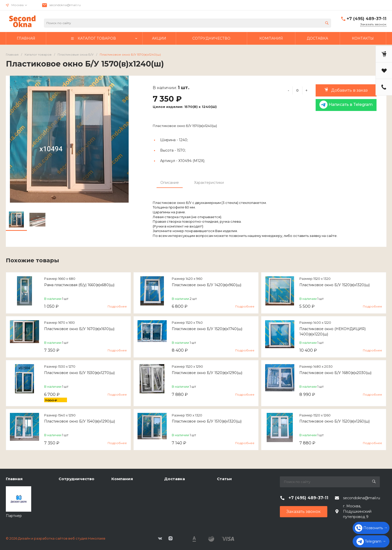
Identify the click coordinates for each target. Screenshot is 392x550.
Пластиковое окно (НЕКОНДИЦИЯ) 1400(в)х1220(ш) (333, 331)
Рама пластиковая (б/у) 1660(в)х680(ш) (79, 285)
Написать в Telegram (346, 104)
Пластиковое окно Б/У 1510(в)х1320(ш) (207, 421)
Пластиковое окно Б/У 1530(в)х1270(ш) (79, 373)
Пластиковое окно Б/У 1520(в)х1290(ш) (207, 373)
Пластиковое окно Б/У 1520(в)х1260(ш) (335, 421)
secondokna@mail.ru (65, 5)
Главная (14, 479)
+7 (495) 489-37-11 (367, 19)
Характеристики (209, 183)
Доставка (175, 479)
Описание (170, 183)
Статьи (224, 479)
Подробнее (117, 306)
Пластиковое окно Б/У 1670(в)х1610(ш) (79, 329)
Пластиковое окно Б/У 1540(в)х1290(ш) (80, 421)
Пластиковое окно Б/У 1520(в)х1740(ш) (207, 329)
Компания (122, 479)
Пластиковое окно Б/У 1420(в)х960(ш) (207, 285)
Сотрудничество (76, 479)
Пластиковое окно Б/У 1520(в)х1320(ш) (335, 285)
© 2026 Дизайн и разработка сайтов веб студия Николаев (56, 538)
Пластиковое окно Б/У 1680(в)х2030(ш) (335, 373)
